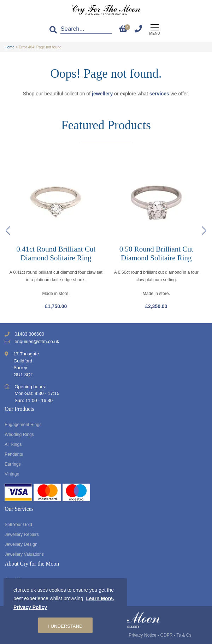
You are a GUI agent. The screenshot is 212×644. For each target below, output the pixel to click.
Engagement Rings (23, 425)
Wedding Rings (19, 435)
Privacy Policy (30, 607)
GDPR (166, 635)
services (159, 94)
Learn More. (100, 598)
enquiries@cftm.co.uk (37, 341)
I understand (65, 626)
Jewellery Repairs (22, 534)
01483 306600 (29, 334)
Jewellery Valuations (24, 554)
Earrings (13, 464)
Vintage (12, 474)
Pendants (14, 454)
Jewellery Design (21, 544)
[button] (204, 231)
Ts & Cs (184, 635)
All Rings (13, 444)
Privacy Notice (142, 635)
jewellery (102, 94)
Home (10, 47)
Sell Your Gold (18, 525)
